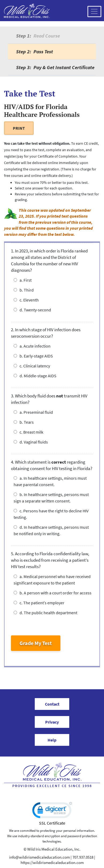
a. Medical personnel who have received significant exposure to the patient (52, 580)
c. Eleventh (26, 300)
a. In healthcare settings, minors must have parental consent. (50, 481)
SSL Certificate (52, 823)
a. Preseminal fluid (33, 412)
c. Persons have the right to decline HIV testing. (51, 514)
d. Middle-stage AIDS (35, 376)
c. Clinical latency (32, 366)
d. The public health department (45, 613)
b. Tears (24, 422)
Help (52, 740)
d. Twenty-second (32, 310)
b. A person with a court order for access (53, 593)
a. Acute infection (32, 346)
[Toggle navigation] (94, 12)
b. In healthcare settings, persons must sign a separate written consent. (51, 498)
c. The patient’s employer (39, 603)
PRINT (19, 128)
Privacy (52, 722)
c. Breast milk (28, 432)
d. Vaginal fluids (31, 442)
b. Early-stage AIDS (33, 356)
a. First (23, 280)
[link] (52, 811)
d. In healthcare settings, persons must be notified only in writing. (51, 530)
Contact (52, 704)
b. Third (24, 290)
